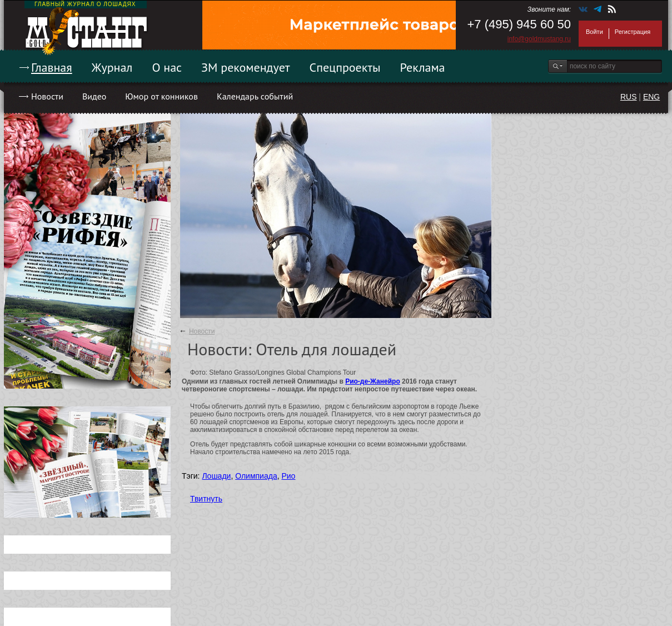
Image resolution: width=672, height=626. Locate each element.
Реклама (423, 67)
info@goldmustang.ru (539, 39)
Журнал (112, 67)
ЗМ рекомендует (246, 67)
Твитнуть (206, 499)
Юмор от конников (161, 96)
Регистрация (633, 32)
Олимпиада (256, 476)
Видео (94, 96)
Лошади (216, 476)
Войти (594, 32)
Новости (47, 96)
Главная (52, 67)
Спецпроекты (345, 67)
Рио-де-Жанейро (373, 381)
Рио (288, 476)
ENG (651, 97)
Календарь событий (255, 96)
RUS (629, 97)
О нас (167, 67)
